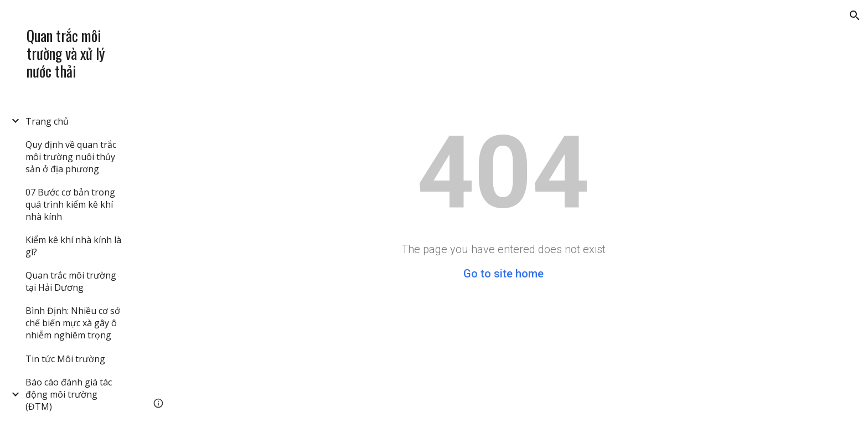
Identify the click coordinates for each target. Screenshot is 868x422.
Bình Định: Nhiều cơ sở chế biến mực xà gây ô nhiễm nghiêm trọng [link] (73, 323)
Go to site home (503, 274)
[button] (855, 16)
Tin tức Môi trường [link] (65, 359)
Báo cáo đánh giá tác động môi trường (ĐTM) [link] (69, 394)
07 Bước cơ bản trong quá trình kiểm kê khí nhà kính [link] (70, 204)
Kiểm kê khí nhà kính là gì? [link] (73, 246)
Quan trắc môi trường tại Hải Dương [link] (71, 281)
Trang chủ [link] (47, 121)
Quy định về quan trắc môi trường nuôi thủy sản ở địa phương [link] (71, 157)
